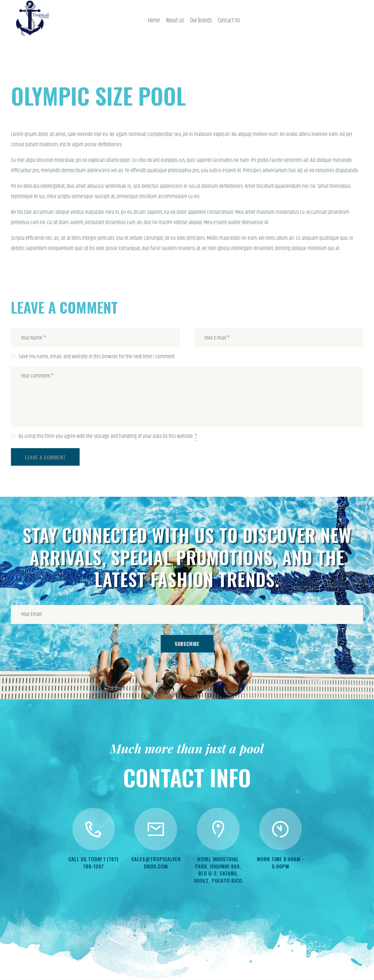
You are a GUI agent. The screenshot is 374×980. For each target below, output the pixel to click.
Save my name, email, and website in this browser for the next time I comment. (97, 357)
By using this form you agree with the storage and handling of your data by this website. (108, 437)
